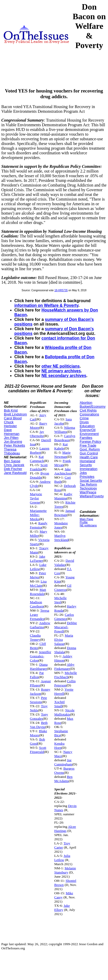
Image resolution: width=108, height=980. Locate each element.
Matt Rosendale (38, 592)
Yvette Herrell (64, 691)
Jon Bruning (13, 442)
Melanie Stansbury (65, 870)
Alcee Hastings (65, 829)
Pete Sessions (39, 700)
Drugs (84, 422)
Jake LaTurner (38, 558)
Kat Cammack (37, 459)
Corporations (89, 414)
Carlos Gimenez (64, 617)
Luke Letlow (38, 567)
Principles (87, 477)
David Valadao (64, 563)
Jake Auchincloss (63, 471)
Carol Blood (13, 418)
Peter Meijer (38, 575)
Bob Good (38, 741)
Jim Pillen (11, 438)
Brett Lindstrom (15, 414)
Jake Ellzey (62, 908)
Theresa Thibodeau (12, 451)
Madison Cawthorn (37, 604)
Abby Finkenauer (64, 667)
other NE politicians (61, 366)
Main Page (86, 519)
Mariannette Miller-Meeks (38, 515)
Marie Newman (62, 455)
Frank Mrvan (62, 463)
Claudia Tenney (35, 637)
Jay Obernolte (37, 434)
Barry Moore (39, 425)
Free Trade (88, 445)
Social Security (91, 481)
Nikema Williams (65, 430)
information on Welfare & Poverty (46, 305)
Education (87, 426)
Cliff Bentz (38, 646)
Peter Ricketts (14, 445)
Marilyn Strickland (61, 538)
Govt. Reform (90, 449)
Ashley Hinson (63, 658)
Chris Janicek (14, 465)
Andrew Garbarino (40, 625)
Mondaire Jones (61, 525)
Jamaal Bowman (65, 513)
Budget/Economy (92, 406)
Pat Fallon (37, 675)
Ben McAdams (63, 779)
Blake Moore (39, 733)
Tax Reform (88, 484)
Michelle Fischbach (66, 675)
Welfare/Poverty (92, 496)
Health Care (89, 457)
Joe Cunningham (63, 762)
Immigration (88, 469)
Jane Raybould (15, 473)
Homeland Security (87, 463)
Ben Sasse (12, 461)
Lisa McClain (38, 583)
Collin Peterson (65, 683)
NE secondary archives (64, 376)
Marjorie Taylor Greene (36, 498)
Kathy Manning (63, 496)
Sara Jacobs (63, 421)
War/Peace (88, 492)
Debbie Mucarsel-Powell (66, 627)
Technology (88, 488)
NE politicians (88, 525)
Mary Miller (39, 534)
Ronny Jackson (40, 691)
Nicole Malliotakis (64, 712)
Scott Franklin (39, 467)
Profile (84, 522)
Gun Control (89, 453)
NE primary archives (61, 371)
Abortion (86, 403)
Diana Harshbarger (39, 667)
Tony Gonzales (39, 716)
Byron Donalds (40, 475)
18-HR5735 (61, 290)
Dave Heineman (12, 432)
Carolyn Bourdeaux (65, 438)
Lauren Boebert (40, 450)
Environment (89, 434)
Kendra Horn (59, 746)
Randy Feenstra (39, 525)
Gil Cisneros (63, 588)
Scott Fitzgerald (38, 750)
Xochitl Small (59, 704)
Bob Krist (11, 410)
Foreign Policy (90, 442)
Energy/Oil (88, 430)
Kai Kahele (61, 446)
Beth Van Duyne (39, 725)
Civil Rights (88, 410)
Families (86, 438)
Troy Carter (62, 845)
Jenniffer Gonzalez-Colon (41, 656)
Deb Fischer (13, 469)
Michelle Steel (60, 600)
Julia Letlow (62, 858)
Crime (84, 418)
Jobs (83, 473)
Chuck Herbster (10, 424)
